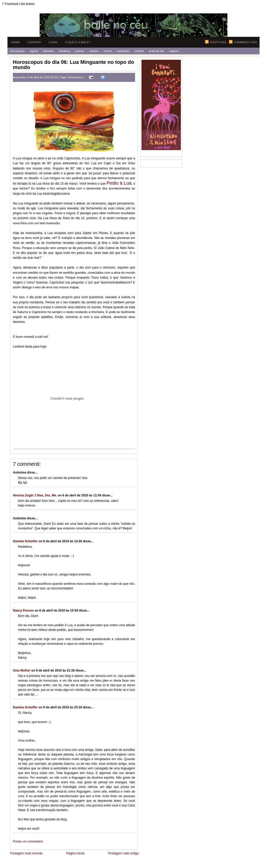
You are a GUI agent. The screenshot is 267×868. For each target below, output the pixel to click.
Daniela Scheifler (25, 541)
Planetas (49, 51)
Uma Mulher (22, 671)
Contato (34, 42)
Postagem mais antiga (123, 853)
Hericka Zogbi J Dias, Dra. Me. (35, 495)
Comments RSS (245, 42)
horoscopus (75, 77)
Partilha (139, 51)
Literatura (64, 51)
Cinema (94, 51)
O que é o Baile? (78, 42)
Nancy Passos (23, 611)
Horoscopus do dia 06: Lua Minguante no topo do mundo (73, 65)
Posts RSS (218, 42)
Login (53, 42)
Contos (108, 51)
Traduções (123, 51)
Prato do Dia (156, 51)
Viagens (174, 51)
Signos (34, 51)
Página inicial (75, 853)
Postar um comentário (28, 841)
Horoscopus (17, 51)
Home (16, 42)
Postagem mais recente (26, 853)
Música (80, 51)
